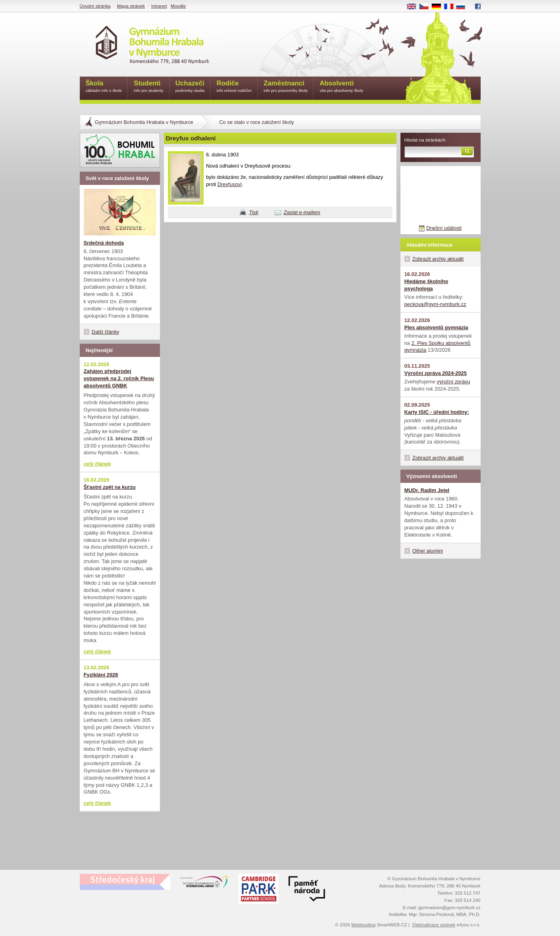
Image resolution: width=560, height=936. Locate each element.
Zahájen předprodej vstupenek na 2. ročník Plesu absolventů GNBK (119, 378)
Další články (106, 332)
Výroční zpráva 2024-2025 (436, 373)
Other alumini (428, 551)
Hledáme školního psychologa (427, 285)
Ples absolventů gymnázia (436, 327)
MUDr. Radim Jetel (427, 490)
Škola (104, 87)
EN (414, 7)
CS (427, 7)
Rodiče (234, 87)
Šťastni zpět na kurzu (110, 487)
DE (439, 7)
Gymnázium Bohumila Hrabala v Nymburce (144, 122)
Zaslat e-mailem (302, 212)
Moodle (178, 6)
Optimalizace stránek (434, 925)
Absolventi (341, 87)
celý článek (97, 464)
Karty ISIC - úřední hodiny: (437, 412)
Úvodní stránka (95, 6)
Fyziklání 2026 (101, 675)
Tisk (254, 212)
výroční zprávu (454, 382)
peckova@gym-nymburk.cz (436, 304)
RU (464, 7)
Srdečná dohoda (104, 243)
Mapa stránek (131, 6)
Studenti (149, 87)
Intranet (159, 6)
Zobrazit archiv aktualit (438, 259)
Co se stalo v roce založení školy (257, 122)
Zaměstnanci (286, 87)
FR (451, 7)
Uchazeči (190, 87)
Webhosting (363, 925)
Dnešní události (444, 228)
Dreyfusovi (229, 184)
